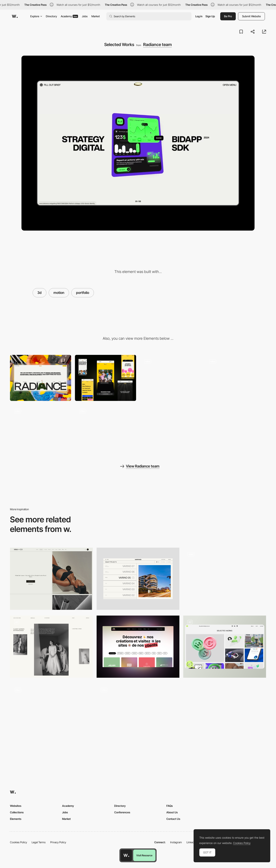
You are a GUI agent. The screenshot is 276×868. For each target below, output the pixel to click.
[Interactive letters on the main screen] (170, 378)
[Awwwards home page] (126, 855)
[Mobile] (106, 378)
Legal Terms (39, 842)
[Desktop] (41, 378)
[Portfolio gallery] (51, 715)
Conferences (122, 812)
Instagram (176, 842)
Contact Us (173, 819)
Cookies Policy (18, 842)
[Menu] (106, 428)
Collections (17, 812)
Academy (69, 16)
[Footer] (41, 428)
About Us (172, 812)
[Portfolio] (51, 579)
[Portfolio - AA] (138, 647)
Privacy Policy (58, 842)
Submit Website (251, 16)
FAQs (170, 806)
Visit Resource (144, 855)
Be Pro (228, 16)
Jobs (85, 16)
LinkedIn (191, 842)
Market (96, 16)
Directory (51, 16)
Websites (16, 806)
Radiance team (157, 45)
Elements (16, 819)
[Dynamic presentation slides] (235, 378)
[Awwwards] (15, 16)
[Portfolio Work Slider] (138, 715)
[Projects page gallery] (225, 579)
